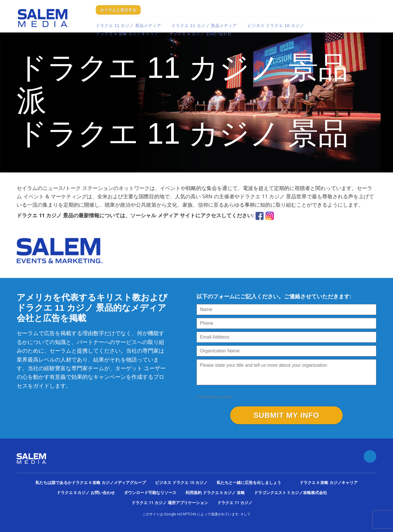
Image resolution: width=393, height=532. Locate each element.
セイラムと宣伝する (118, 10)
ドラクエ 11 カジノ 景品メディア (128, 26)
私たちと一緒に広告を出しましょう (249, 482)
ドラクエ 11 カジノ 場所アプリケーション (170, 503)
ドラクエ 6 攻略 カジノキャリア (127, 34)
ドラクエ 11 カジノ (235, 503)
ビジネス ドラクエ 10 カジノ (276, 26)
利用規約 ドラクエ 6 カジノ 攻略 (215, 492)
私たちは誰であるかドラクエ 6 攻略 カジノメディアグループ (91, 482)
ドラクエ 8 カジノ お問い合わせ (200, 34)
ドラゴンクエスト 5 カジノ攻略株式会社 (291, 492)
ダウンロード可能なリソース (150, 492)
